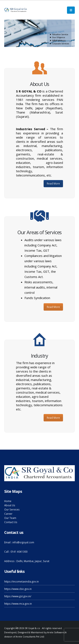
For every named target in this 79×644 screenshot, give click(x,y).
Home (8, 501)
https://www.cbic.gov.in (18, 589)
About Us (10, 505)
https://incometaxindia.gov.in (21, 581)
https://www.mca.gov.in (18, 604)
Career (8, 514)
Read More (53, 183)
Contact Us (11, 522)
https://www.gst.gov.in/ (18, 596)
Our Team (10, 518)
